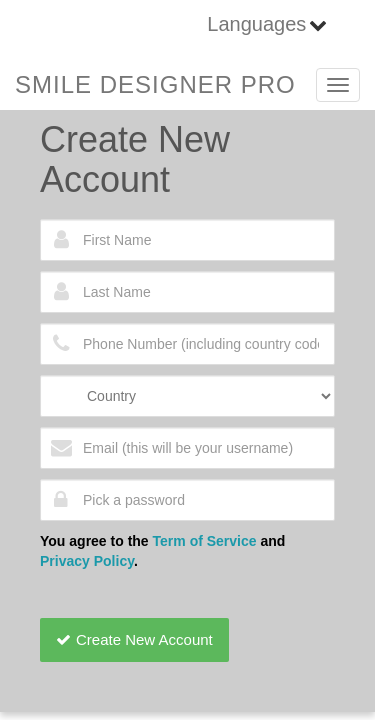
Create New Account (134, 639)
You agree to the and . (162, 551)
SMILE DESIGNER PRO (155, 84)
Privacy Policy (87, 561)
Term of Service (205, 541)
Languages (256, 24)
